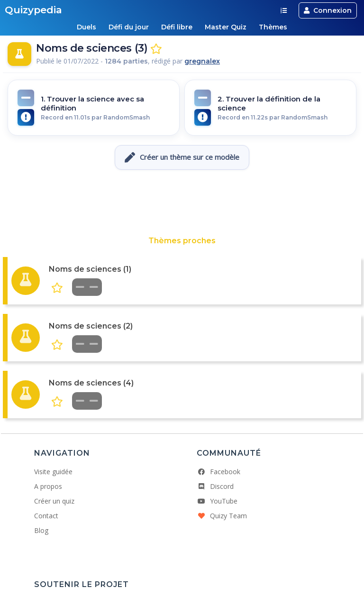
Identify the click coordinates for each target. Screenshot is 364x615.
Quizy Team (222, 516)
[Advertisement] (182, 203)
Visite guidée (53, 472)
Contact (46, 516)
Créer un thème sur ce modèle (182, 157)
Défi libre (177, 27)
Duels (86, 27)
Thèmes (273, 27)
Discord (215, 486)
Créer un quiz (54, 501)
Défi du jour (129, 27)
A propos (48, 486)
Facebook (218, 472)
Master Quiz (226, 27)
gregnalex (202, 61)
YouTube (217, 501)
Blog (41, 530)
